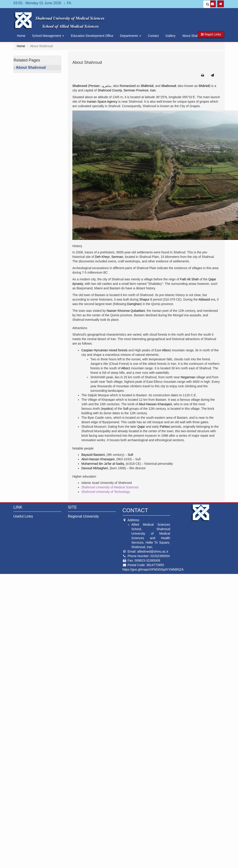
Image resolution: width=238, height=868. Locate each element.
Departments (131, 36)
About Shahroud (194, 36)
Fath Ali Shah (189, 279)
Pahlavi (165, 427)
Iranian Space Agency (102, 102)
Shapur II (146, 299)
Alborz (167, 350)
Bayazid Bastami (93, 455)
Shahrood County (110, 90)
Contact (153, 36)
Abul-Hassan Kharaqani (155, 404)
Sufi (126, 409)
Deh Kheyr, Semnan (109, 257)
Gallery (170, 36)
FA (69, 3)
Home (21, 36)
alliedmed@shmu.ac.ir (153, 551)
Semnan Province (136, 90)
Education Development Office (92, 36)
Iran (153, 90)
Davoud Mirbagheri (95, 468)
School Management (48, 36)
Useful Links (23, 516)
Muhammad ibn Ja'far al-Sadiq (103, 464)
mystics (107, 409)
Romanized (128, 86)
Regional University (83, 516)
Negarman (188, 377)
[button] (211, 34)
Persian (94, 86)
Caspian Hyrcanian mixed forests (104, 350)
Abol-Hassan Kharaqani (98, 459)
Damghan (134, 304)
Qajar (141, 427)
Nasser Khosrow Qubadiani (126, 311)
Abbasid (204, 299)
